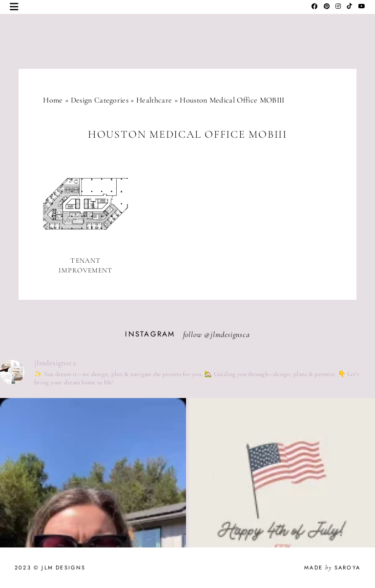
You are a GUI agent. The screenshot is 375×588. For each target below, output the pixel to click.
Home (53, 100)
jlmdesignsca (230, 335)
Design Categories (100, 100)
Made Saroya (332, 567)
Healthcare (154, 100)
